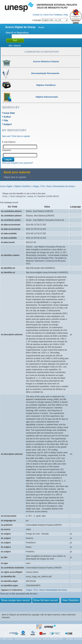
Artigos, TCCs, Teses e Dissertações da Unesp (53, 186)
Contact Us (38, 15)
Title (6, 121)
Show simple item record (16, 600)
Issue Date (9, 113)
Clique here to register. (15, 177)
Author (7, 117)
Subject (8, 124)
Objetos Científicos (23, 186)
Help (66, 15)
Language (50, 20)
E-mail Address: (9, 142)
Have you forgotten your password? (18, 163)
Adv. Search (15, 46)
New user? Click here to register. (16, 136)
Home (41, 27)
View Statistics (71, 600)
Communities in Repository (42, 52)
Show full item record (46, 600)
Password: (7, 150)
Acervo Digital (6, 186)
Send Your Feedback (53, 15)
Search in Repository (17, 33)
